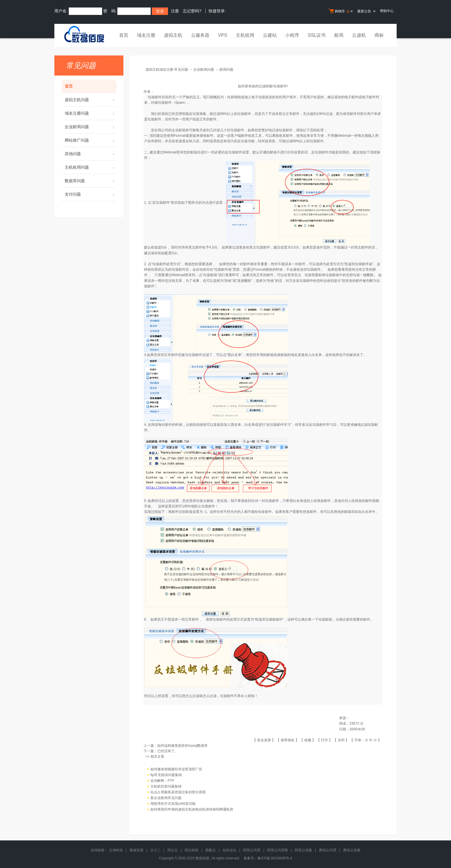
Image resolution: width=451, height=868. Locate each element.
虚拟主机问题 (90, 100)
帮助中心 (387, 11)
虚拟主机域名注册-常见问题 (167, 70)
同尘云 (173, 850)
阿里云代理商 (278, 850)
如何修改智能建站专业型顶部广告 (176, 769)
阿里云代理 (252, 850)
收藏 (308, 740)
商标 (379, 35)
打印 (324, 740)
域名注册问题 (90, 113)
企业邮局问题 (90, 127)
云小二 (155, 850)
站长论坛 (230, 850)
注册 (175, 11)
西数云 (211, 850)
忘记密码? (192, 11)
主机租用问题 (90, 167)
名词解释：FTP (162, 781)
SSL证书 (317, 35)
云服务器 (200, 35)
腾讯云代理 (328, 850)
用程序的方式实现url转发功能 (173, 804)
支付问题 (90, 194)
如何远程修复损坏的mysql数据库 (182, 746)
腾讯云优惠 (352, 850)
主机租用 (245, 35)
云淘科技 (116, 850)
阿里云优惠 (303, 850)
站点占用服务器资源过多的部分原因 (178, 792)
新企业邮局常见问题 (166, 798)
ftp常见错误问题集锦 (166, 775)
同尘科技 (192, 850)
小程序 (292, 35)
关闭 (341, 740)
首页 (124, 35)
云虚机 (359, 35)
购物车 (341, 11)
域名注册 (146, 35)
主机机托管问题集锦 (166, 786)
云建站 (270, 35)
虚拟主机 (173, 35)
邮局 (339, 35)
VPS (223, 35)
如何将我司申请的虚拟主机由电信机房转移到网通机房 (192, 809)
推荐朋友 (288, 740)
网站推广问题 (90, 140)
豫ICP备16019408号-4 (275, 858)
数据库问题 (90, 181)
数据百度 (137, 850)
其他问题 (90, 154)
